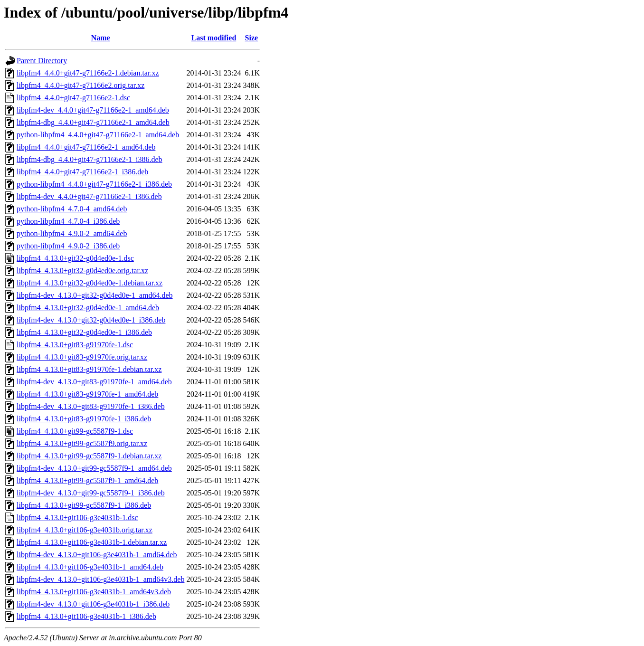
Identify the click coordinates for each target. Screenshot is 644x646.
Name (101, 38)
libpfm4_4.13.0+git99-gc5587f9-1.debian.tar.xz (89, 456)
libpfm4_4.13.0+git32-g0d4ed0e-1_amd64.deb (88, 308)
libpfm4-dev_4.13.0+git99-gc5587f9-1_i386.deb (91, 493)
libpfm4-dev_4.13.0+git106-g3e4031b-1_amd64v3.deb (100, 579)
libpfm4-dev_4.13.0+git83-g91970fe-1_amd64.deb (94, 382)
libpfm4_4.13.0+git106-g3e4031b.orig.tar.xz (85, 530)
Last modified (214, 38)
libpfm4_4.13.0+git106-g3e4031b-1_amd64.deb (90, 567)
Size (252, 38)
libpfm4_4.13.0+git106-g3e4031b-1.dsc (77, 518)
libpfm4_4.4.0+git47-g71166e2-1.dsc (73, 98)
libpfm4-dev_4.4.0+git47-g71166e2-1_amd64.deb (93, 110)
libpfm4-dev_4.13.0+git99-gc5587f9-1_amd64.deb (94, 468)
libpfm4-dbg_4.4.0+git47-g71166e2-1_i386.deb (90, 159)
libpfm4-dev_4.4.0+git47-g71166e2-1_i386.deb (89, 196)
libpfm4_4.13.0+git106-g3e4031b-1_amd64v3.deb (94, 592)
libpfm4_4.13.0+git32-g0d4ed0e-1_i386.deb (84, 332)
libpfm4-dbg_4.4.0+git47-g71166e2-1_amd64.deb (93, 122)
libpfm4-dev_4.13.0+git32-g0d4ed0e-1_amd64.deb (95, 295)
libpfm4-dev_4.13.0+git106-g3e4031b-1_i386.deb (93, 604)
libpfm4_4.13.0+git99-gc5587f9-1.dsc (75, 431)
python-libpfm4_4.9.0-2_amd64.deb (72, 233)
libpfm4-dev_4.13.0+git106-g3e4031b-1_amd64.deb (97, 555)
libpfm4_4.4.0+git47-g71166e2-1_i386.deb (82, 172)
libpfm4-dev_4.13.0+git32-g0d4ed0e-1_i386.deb (91, 320)
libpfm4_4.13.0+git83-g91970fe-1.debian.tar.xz (89, 369)
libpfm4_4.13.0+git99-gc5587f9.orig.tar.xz (82, 443)
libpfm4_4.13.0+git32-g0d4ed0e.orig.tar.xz (82, 271)
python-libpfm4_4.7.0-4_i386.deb (68, 221)
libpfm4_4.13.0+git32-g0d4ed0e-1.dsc (75, 258)
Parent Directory (42, 61)
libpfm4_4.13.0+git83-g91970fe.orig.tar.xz (82, 357)
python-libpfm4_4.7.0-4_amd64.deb (72, 209)
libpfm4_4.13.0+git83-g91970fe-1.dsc (75, 345)
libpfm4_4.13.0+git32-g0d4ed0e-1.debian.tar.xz (90, 283)
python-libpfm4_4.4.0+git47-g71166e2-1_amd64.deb (98, 135)
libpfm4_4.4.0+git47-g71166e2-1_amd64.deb (86, 147)
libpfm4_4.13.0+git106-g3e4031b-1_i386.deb (86, 616)
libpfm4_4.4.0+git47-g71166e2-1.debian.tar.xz (88, 73)
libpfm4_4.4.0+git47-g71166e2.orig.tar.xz (80, 85)
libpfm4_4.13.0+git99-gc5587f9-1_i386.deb (84, 505)
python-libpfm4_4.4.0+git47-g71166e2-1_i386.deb (94, 184)
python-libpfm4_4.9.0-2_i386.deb (68, 246)
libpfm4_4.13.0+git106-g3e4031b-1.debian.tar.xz (92, 542)
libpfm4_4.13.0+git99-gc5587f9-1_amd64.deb (87, 480)
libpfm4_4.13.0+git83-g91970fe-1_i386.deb (84, 419)
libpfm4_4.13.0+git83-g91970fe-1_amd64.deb (87, 394)
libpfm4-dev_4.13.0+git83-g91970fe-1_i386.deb (91, 406)
